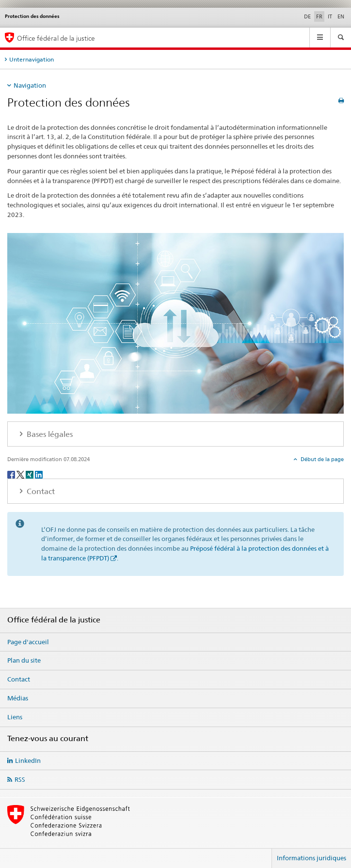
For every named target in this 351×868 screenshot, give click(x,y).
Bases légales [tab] (49, 434)
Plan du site (24, 660)
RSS (20, 779)
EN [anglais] (341, 16)
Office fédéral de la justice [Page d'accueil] (56, 38)
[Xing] (30, 474)
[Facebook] (12, 474)
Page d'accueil (28, 642)
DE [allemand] (307, 16)
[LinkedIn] (39, 474)
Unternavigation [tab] (32, 59)
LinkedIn (28, 760)
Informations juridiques (311, 858)
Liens (15, 717)
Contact (19, 679)
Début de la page (321, 459)
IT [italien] (330, 16)
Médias (18, 698)
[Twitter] (21, 474)
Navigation (30, 85)
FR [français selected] (319, 16)
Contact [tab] (40, 491)
